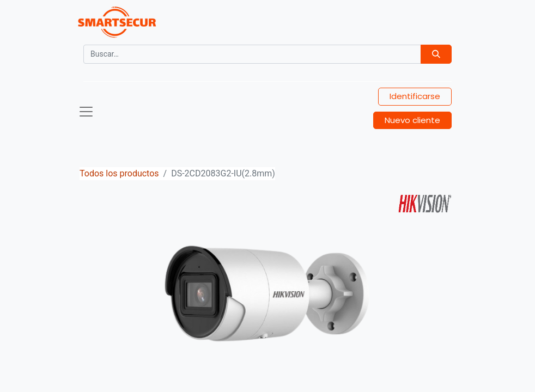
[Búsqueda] (436, 54)
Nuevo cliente (412, 120)
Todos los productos (119, 173)
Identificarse (415, 96)
